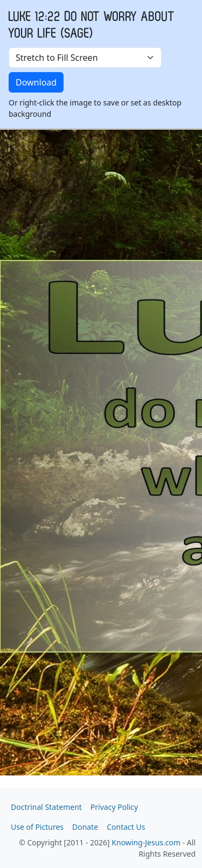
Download (36, 82)
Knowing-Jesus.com (146, 842)
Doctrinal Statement (46, 807)
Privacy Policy (114, 807)
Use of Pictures (37, 827)
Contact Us (126, 827)
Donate (85, 827)
